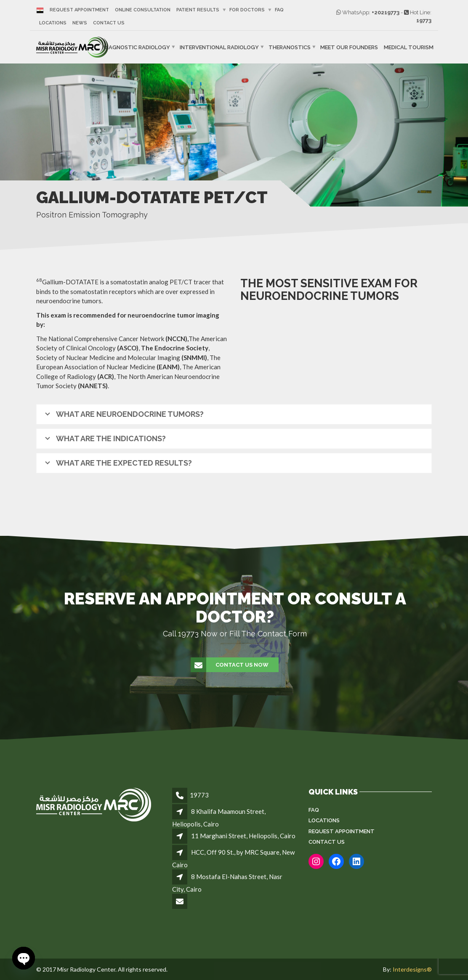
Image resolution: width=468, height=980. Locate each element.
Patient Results (198, 10)
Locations (53, 23)
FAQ (279, 10)
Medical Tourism (409, 47)
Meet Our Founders (349, 47)
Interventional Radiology (219, 47)
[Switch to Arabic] (41, 10)
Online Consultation (143, 10)
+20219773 (386, 12)
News (80, 23)
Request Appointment (79, 10)
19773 (424, 20)
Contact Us (109, 23)
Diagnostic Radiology (137, 47)
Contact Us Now (230, 665)
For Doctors (247, 10)
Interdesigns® (412, 969)
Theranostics (290, 47)
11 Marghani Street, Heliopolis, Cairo (243, 836)
